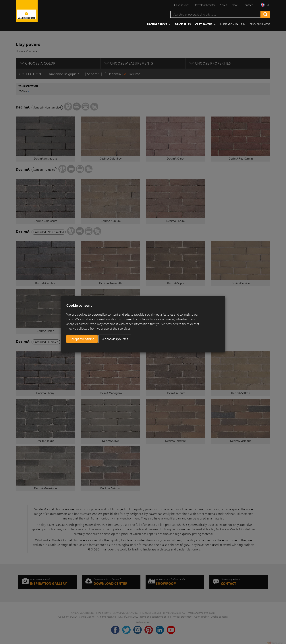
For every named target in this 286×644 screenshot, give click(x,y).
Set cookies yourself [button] (115, 339)
